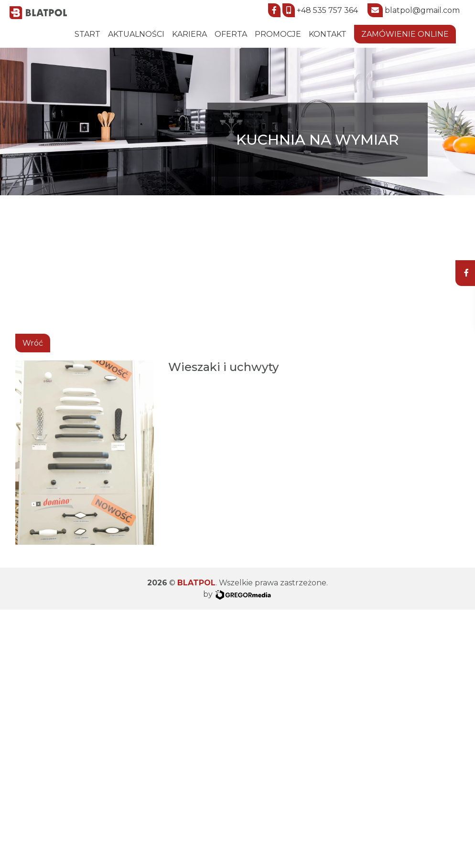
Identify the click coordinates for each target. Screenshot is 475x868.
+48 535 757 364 (327, 10)
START (87, 34)
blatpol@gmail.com (422, 10)
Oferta (231, 34)
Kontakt (328, 34)
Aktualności (136, 34)
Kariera (189, 34)
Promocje (278, 34)
